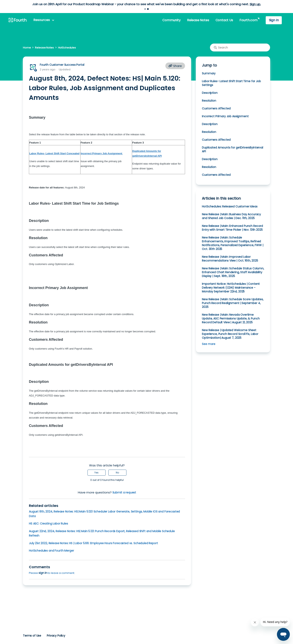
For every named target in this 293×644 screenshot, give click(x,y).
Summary (209, 73)
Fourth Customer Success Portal (62, 65)
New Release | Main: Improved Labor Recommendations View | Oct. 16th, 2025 (230, 259)
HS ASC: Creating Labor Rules (48, 524)
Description (210, 93)
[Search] (240, 48)
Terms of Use (32, 636)
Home (27, 48)
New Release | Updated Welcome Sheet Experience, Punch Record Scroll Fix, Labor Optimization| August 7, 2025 (230, 334)
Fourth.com (248, 20)
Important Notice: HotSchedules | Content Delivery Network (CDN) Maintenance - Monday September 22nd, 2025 (231, 288)
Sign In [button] (274, 20)
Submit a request (124, 492)
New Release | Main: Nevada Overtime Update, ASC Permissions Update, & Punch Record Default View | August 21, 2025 (231, 318)
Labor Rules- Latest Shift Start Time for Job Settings (231, 83)
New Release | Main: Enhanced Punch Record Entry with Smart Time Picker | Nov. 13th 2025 (232, 228)
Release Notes (198, 20)
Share (175, 66)
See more (209, 344)
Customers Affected (216, 108)
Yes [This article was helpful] (96, 473)
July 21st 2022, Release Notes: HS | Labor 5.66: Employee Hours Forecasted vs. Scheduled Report (93, 543)
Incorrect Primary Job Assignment (226, 116)
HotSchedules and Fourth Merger (51, 551)
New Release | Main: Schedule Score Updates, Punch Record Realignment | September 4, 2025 (233, 303)
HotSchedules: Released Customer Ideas (230, 206)
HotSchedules (67, 48)
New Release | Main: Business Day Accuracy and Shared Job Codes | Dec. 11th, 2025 (231, 216)
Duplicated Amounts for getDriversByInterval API (232, 149)
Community (171, 20)
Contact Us (224, 20)
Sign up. (255, 4)
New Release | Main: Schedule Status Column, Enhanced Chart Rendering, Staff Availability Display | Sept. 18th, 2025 (233, 272)
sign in (43, 573)
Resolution (209, 101)
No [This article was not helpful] (117, 473)
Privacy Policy (56, 636)
